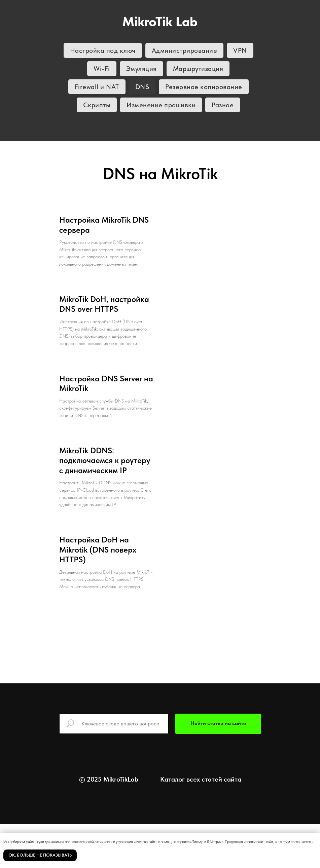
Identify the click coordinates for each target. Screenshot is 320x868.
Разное (223, 105)
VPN (240, 50)
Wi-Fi (102, 69)
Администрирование (185, 50)
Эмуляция (141, 69)
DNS (142, 87)
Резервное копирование (204, 87)
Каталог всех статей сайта (201, 779)
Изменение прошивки (161, 105)
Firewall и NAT (97, 87)
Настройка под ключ (103, 50)
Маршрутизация (198, 69)
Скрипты (97, 105)
